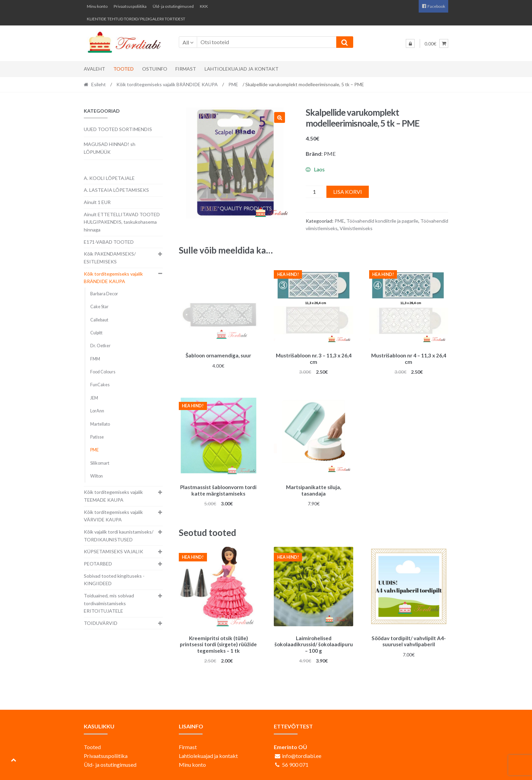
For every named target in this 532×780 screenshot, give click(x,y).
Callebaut (99, 320)
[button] (280, 117)
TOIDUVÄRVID (101, 623)
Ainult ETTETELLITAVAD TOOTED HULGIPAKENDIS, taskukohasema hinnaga (122, 222)
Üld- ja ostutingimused (173, 6)
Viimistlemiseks (356, 228)
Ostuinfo (155, 69)
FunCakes (100, 385)
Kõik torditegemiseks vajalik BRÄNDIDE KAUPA (167, 84)
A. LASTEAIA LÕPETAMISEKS (116, 190)
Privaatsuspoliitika (130, 6)
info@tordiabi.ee (302, 752)
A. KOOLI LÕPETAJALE (109, 178)
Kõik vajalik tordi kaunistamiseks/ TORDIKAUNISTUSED (119, 536)
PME (233, 84)
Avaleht (94, 69)
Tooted (123, 69)
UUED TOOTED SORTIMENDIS (118, 129)
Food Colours (103, 372)
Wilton (97, 476)
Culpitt (96, 333)
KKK (204, 6)
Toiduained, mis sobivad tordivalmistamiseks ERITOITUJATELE (109, 603)
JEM (94, 398)
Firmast (186, 69)
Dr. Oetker (100, 346)
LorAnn (97, 411)
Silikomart (100, 463)
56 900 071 (295, 761)
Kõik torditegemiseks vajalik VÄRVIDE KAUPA (113, 516)
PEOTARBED (98, 564)
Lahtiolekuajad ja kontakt (242, 69)
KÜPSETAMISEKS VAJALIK (113, 551)
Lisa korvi (348, 192)
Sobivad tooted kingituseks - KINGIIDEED (114, 580)
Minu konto (97, 6)
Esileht (99, 84)
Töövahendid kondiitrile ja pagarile (382, 221)
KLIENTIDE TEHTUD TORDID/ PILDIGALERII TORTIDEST (136, 19)
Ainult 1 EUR (97, 202)
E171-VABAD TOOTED (109, 242)
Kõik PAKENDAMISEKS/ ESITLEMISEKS (110, 258)
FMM (95, 359)
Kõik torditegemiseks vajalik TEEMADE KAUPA (113, 496)
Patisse (97, 437)
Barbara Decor (104, 294)
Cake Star (99, 307)
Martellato (100, 424)
